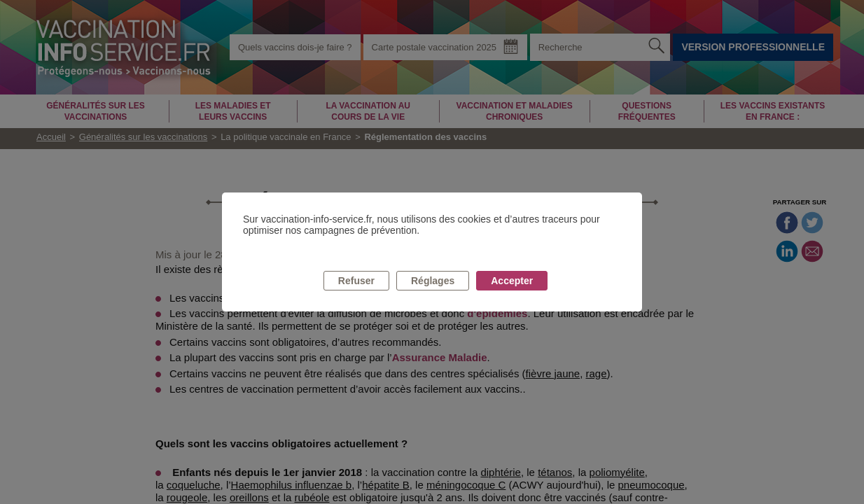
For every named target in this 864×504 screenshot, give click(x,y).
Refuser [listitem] (356, 281)
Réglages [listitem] (433, 281)
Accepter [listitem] (512, 281)
